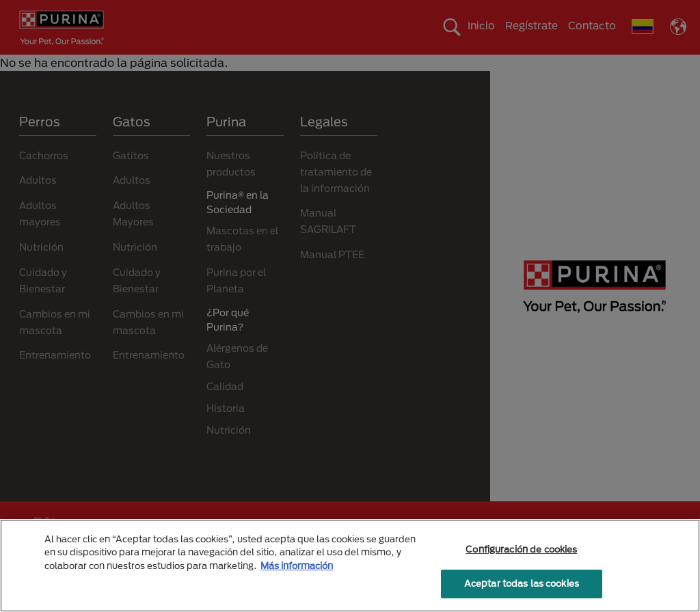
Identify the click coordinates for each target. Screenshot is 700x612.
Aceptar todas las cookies (522, 583)
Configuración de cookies (521, 549)
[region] (350, 566)
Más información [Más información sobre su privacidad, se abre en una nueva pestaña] (297, 566)
